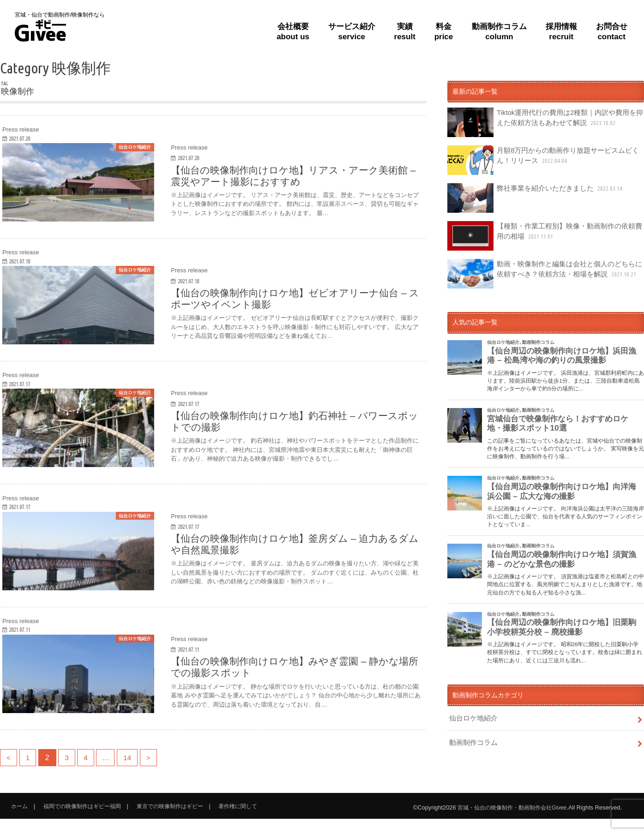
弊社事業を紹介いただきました (533, 198)
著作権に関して (253, 821)
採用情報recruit (561, 31)
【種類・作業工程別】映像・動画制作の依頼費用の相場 (543, 236)
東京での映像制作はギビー (181, 821)
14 (132, 773)
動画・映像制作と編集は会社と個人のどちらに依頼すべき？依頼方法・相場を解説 (543, 274)
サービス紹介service (352, 31)
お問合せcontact (612, 31)
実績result (405, 31)
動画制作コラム (472, 741)
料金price (444, 31)
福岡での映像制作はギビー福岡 (87, 821)
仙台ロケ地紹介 (472, 717)
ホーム (20, 821)
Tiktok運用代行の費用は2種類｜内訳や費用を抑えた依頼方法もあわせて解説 (544, 122)
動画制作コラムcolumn (499, 31)
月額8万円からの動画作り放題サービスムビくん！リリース (545, 160)
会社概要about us (293, 31)
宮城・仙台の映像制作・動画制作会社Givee (508, 823)
